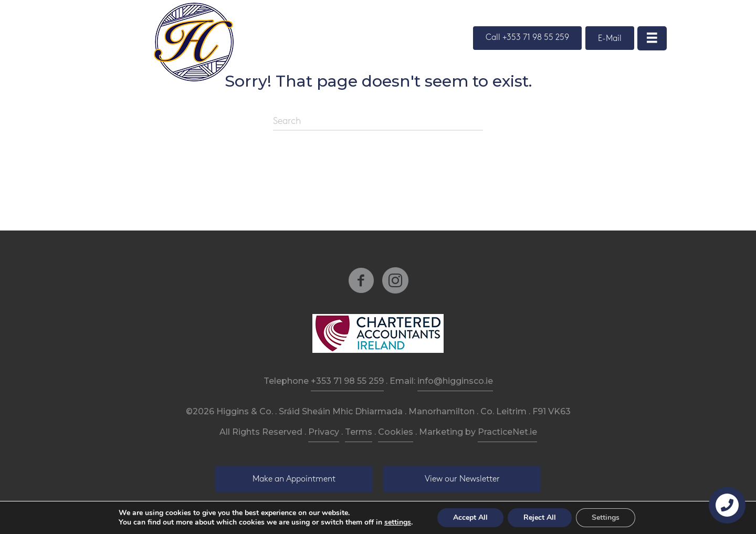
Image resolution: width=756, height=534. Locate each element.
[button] (527, 38)
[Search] (378, 122)
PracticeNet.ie (507, 432)
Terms (359, 432)
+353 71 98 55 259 (347, 381)
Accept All (470, 517)
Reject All (540, 517)
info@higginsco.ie (455, 381)
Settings (606, 517)
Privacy (324, 432)
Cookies (396, 432)
